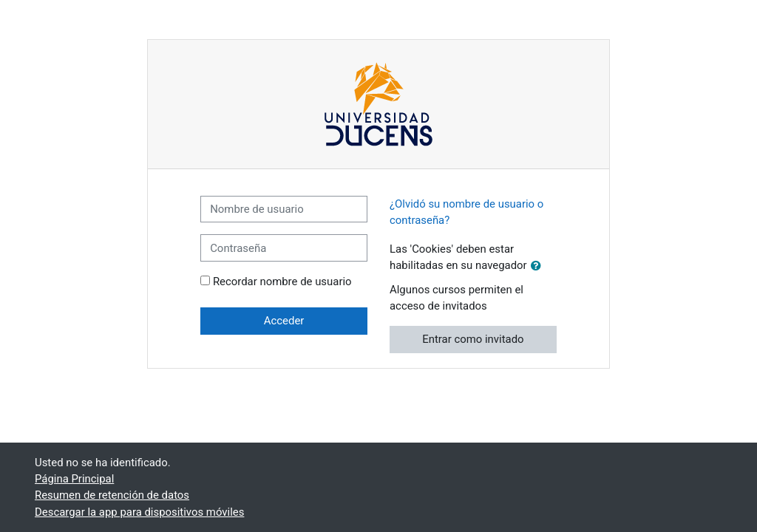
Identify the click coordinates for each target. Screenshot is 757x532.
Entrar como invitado (473, 339)
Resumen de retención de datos (112, 495)
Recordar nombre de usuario (282, 282)
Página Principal (74, 479)
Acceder (284, 321)
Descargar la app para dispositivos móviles (139, 512)
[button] (539, 266)
